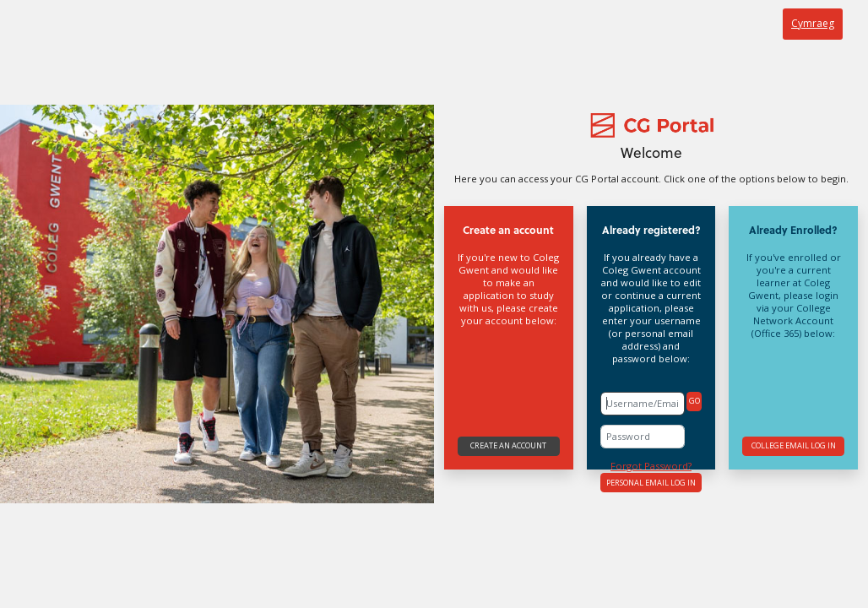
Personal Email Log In (651, 483)
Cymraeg (813, 23)
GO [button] (694, 401)
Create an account (508, 445)
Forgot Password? (651, 466)
